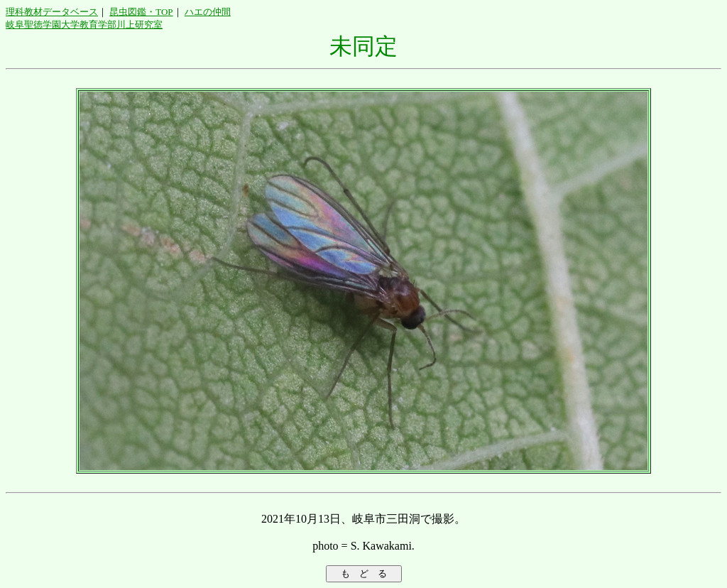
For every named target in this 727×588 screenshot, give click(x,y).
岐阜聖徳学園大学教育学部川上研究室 (84, 24)
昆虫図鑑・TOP (141, 12)
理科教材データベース (52, 12)
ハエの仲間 (208, 12)
